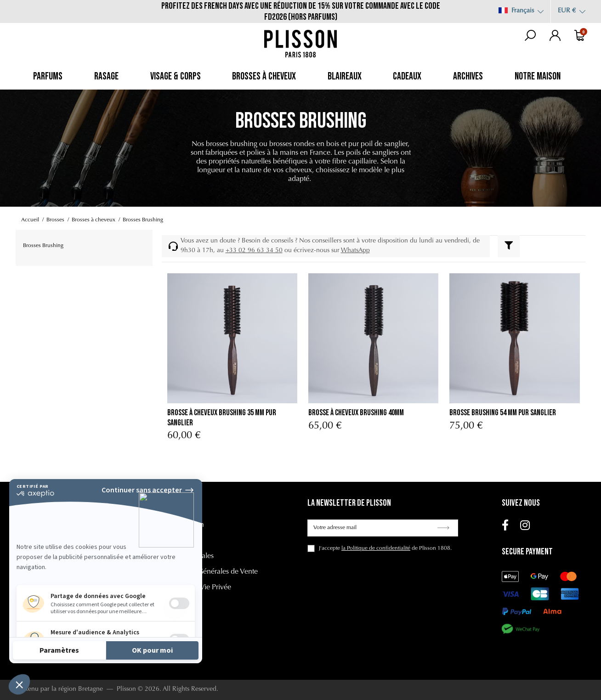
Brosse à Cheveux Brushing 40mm (356, 413)
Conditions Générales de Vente (210, 572)
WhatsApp (355, 251)
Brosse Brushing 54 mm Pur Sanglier (503, 413)
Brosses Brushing (43, 246)
